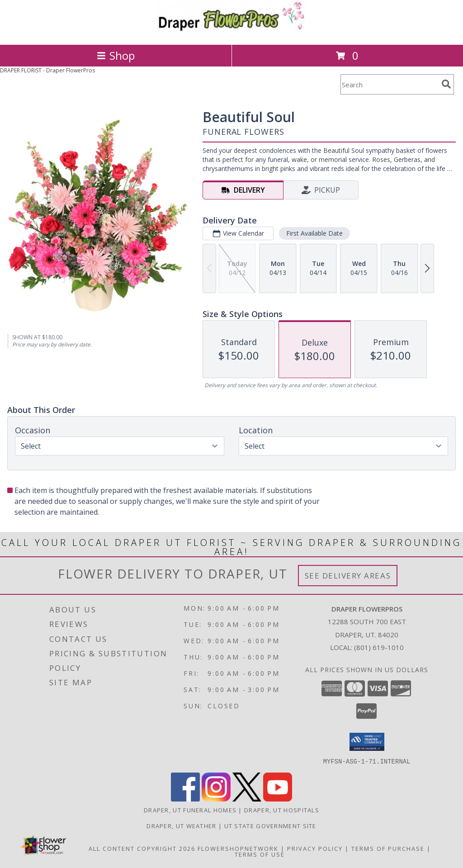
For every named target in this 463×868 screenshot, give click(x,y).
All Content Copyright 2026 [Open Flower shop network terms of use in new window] (142, 848)
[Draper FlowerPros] (231, 31)
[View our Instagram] (216, 799)
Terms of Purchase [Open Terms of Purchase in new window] (388, 848)
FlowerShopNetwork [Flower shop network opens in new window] (238, 848)
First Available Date (314, 233)
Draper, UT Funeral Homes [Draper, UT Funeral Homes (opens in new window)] (190, 810)
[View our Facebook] (185, 799)
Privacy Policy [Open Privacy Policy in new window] (315, 848)
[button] (367, 742)
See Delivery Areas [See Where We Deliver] (348, 576)
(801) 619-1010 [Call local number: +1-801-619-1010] (379, 647)
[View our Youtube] (278, 799)
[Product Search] (389, 84)
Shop (116, 55)
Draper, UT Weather (181, 825)
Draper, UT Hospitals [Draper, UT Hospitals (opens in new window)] (282, 810)
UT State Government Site (270, 825)
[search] (446, 84)
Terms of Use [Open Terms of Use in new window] (260, 854)
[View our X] (247, 799)
